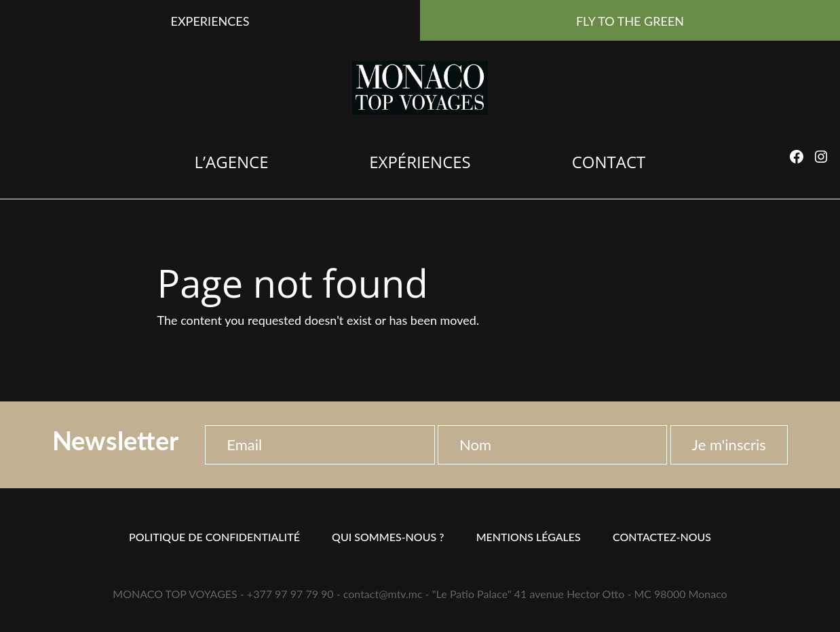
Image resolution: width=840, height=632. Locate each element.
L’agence (231, 162)
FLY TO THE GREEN (630, 21)
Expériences (420, 162)
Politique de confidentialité (214, 537)
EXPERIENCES (210, 21)
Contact (609, 162)
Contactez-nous (662, 537)
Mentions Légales (529, 537)
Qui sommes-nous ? (388, 537)
